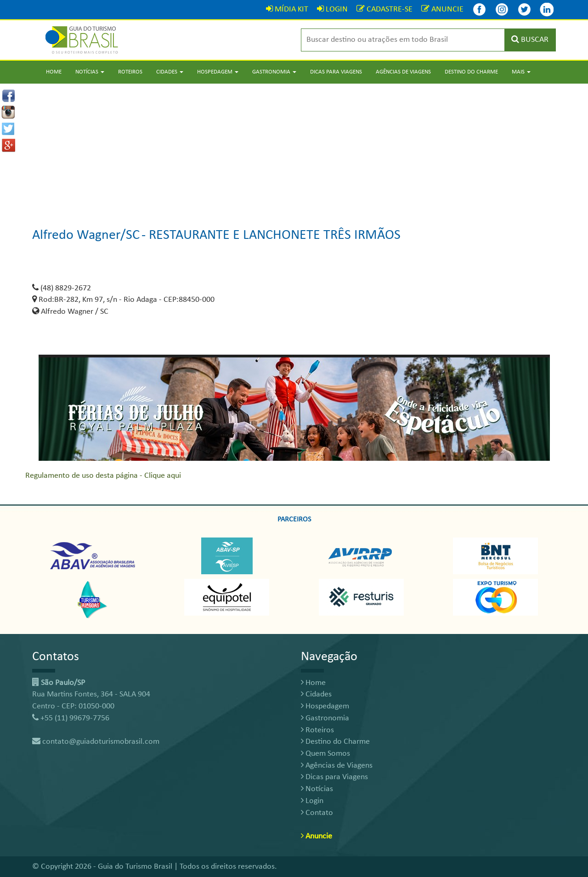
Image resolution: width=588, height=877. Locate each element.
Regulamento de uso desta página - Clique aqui (103, 476)
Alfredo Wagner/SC (86, 235)
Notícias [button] (90, 72)
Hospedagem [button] (218, 72)
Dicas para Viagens (336, 72)
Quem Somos (325, 754)
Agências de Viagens (403, 72)
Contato (317, 813)
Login (312, 801)
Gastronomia (325, 718)
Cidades (316, 694)
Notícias (317, 789)
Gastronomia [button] (274, 72)
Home (54, 72)
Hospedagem (325, 706)
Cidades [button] (170, 72)
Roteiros (130, 72)
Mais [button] (521, 72)
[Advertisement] (294, 148)
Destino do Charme (471, 72)
